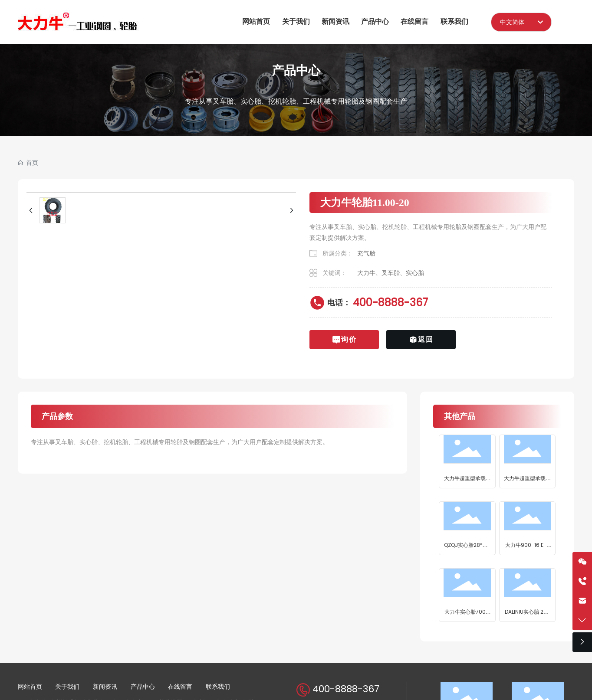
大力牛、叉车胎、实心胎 (391, 273)
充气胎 (366, 253)
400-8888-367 (390, 303)
